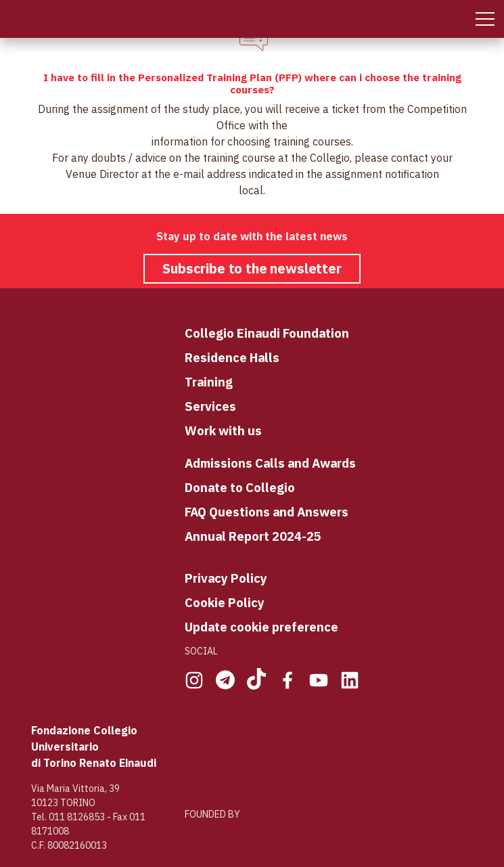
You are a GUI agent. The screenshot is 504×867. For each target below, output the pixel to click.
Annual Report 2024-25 (253, 536)
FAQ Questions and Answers (267, 512)
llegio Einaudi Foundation (275, 333)
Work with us (223, 430)
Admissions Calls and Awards (270, 463)
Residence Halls (232, 357)
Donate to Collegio (240, 487)
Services (210, 406)
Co (192, 333)
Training (209, 382)
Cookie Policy (225, 602)
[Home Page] (12, 19)
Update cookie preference (261, 627)
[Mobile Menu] (485, 19)
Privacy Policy (226, 578)
